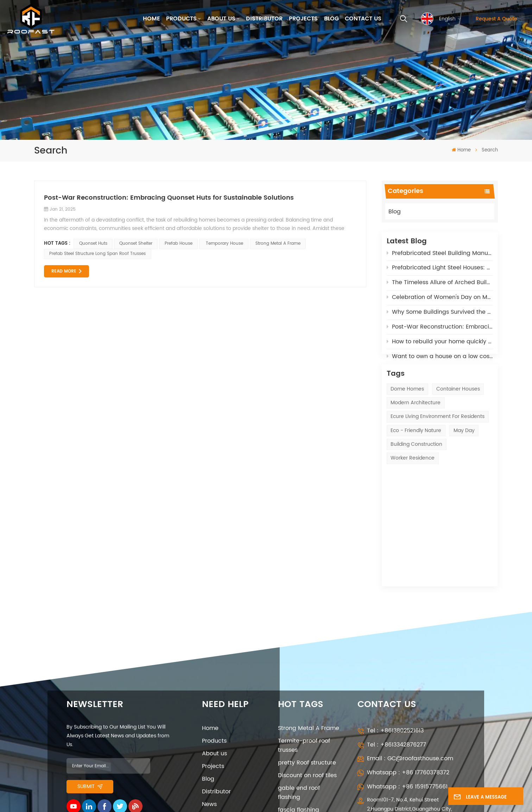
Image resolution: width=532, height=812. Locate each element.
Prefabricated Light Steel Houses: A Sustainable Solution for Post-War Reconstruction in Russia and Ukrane (440, 270)
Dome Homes (407, 407)
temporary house (224, 243)
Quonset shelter (136, 243)
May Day (464, 448)
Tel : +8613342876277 (397, 646)
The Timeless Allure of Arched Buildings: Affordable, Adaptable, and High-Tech (440, 285)
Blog (331, 19)
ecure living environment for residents (438, 434)
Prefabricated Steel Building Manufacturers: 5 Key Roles (440, 255)
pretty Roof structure (307, 664)
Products (181, 19)
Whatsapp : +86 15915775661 (407, 688)
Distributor (264, 19)
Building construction (416, 462)
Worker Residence (413, 476)
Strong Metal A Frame (278, 243)
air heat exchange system (304, 729)
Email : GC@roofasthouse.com (410, 660)
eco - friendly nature (416, 448)
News (209, 706)
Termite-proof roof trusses (304, 647)
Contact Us (363, 19)
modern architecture (416, 421)
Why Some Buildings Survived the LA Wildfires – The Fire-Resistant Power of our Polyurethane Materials (440, 314)
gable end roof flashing (299, 694)
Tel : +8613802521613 (395, 632)
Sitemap (80, 746)
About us (221, 19)
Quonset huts (93, 243)
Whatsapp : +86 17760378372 (408, 674)
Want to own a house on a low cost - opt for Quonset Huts (440, 358)
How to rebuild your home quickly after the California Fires (440, 344)
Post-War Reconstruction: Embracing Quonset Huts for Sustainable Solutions (440, 329)
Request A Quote (496, 19)
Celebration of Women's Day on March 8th (440, 299)
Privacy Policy (221, 731)
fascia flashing (299, 711)
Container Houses (458, 407)
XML (103, 746)
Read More (64, 271)
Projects (303, 19)
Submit (90, 688)
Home (151, 19)
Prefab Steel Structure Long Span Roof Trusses (97, 254)
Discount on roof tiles (307, 677)
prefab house (179, 243)
